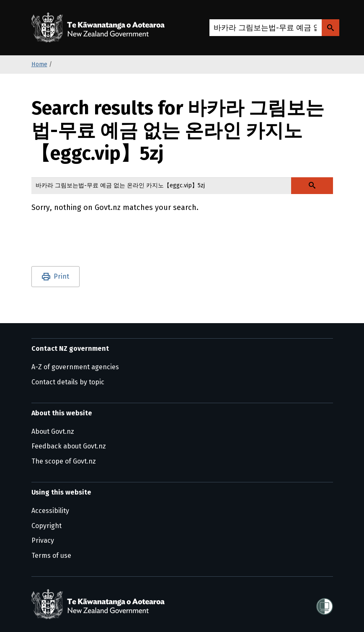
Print (61, 276)
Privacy (43, 540)
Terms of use (51, 556)
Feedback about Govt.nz (69, 446)
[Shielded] (325, 604)
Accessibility (50, 511)
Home (39, 64)
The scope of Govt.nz (64, 461)
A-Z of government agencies (75, 367)
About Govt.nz (53, 431)
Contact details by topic (68, 382)
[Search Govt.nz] (330, 28)
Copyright (46, 526)
